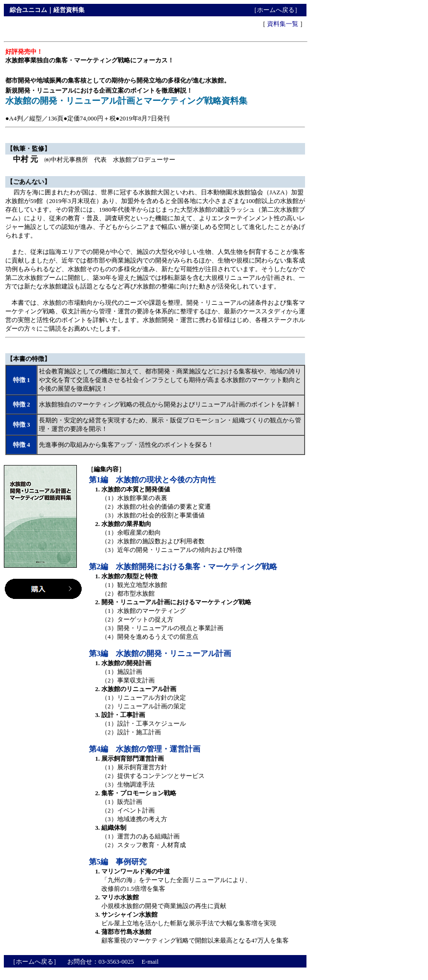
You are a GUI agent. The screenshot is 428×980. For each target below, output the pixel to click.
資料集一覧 (283, 24)
